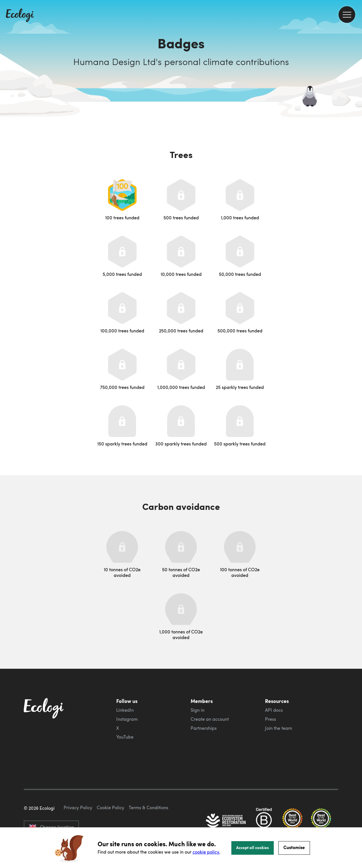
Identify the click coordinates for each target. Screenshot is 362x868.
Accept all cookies (253, 847)
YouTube (125, 737)
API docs (274, 710)
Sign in (198, 710)
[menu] (347, 15)
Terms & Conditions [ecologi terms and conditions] (148, 808)
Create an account (210, 719)
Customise (294, 847)
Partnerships (204, 728)
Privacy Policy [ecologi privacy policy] (78, 808)
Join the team (279, 728)
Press (271, 719)
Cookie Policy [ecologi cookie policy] (110, 808)
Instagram (127, 719)
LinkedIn (125, 710)
